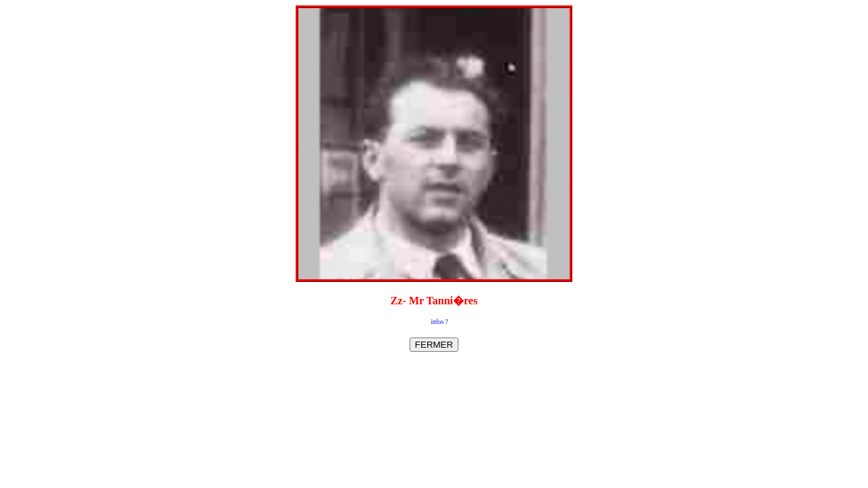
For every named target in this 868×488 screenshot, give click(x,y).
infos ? (439, 322)
